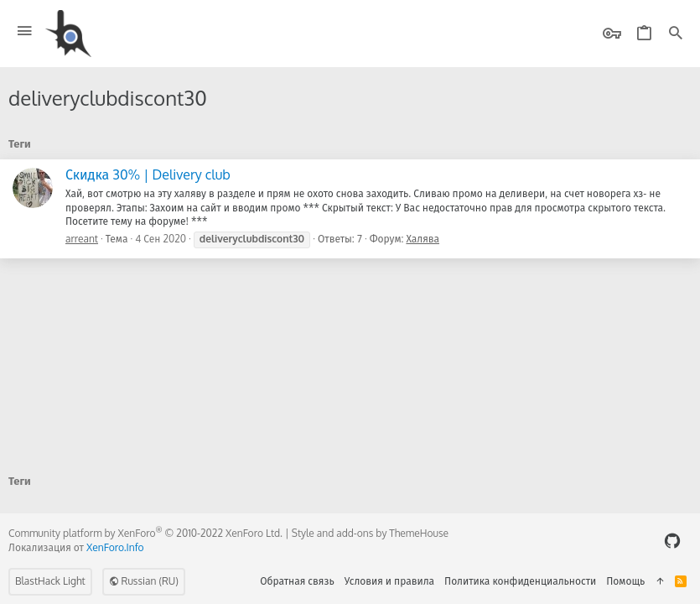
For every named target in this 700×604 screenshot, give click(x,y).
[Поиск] (676, 34)
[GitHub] (672, 541)
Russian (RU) (144, 581)
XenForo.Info (115, 547)
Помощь (625, 581)
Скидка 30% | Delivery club (148, 174)
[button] (25, 31)
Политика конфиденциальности (520, 581)
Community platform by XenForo (145, 533)
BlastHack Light (50, 581)
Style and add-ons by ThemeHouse (370, 533)
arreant (82, 239)
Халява (423, 239)
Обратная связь (297, 581)
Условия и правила (389, 581)
